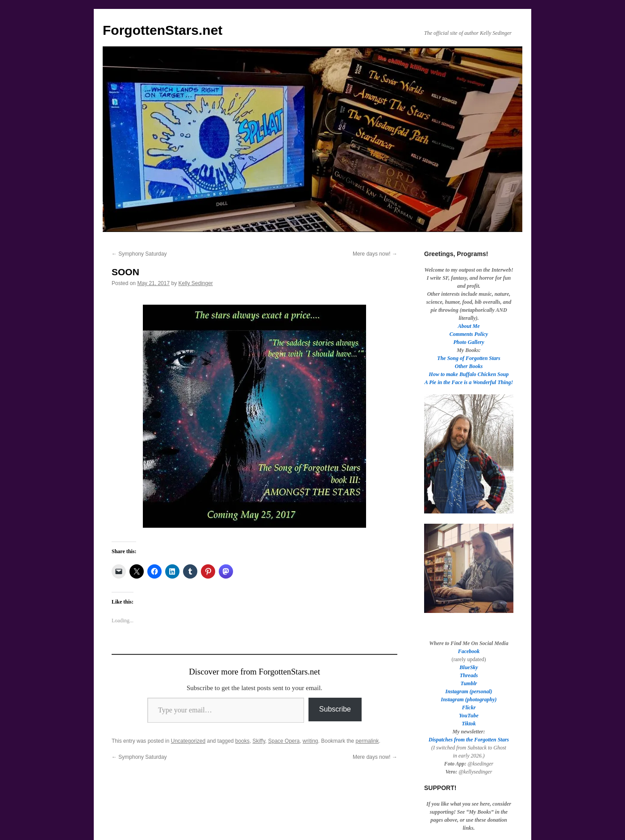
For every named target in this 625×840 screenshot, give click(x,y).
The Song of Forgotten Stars (469, 358)
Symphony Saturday (139, 254)
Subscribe (335, 709)
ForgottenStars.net (162, 30)
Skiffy (259, 741)
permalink (367, 741)
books (242, 741)
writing (310, 741)
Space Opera (284, 741)
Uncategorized (188, 741)
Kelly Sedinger (195, 283)
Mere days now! (375, 254)
